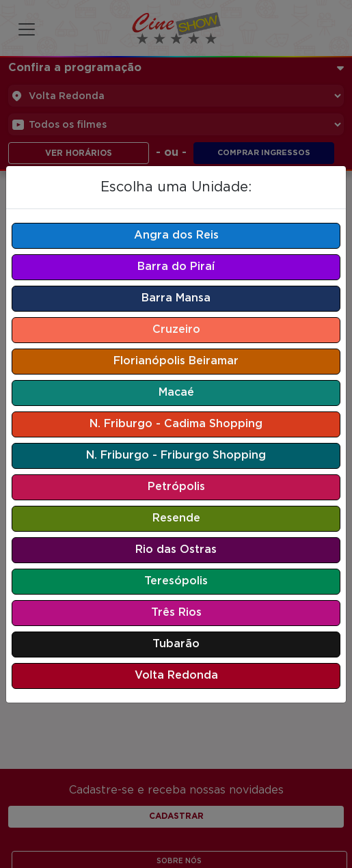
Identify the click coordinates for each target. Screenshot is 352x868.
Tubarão (176, 644)
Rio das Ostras (176, 550)
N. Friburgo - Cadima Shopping (176, 424)
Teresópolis (176, 581)
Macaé (176, 393)
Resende (176, 518)
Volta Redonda (176, 676)
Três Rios (176, 613)
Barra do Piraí (176, 267)
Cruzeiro (176, 330)
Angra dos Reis (176, 235)
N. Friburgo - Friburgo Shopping (176, 456)
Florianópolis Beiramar (176, 361)
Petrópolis (176, 487)
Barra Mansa (176, 298)
